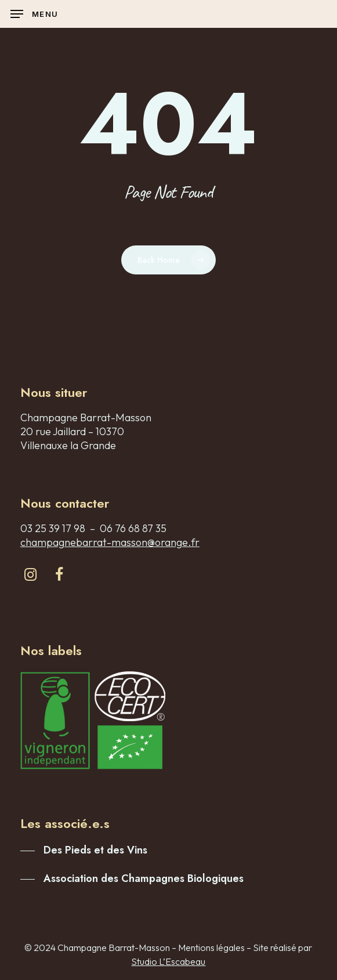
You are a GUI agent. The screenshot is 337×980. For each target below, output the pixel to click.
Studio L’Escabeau (168, 961)
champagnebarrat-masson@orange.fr (110, 542)
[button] (34, 14)
